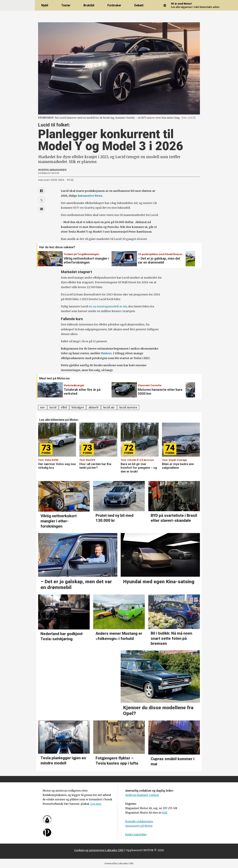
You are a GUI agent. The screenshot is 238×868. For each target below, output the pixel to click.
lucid (53, 407)
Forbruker (114, 5)
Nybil (45, 5)
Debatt (139, 5)
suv (42, 407)
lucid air (109, 407)
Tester (66, 5)
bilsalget (78, 407)
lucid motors (128, 407)
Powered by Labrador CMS (119, 863)
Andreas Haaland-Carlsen (142, 795)
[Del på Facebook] (41, 191)
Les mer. (96, 804)
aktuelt (94, 407)
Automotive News (90, 196)
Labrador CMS (114, 850)
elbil (64, 407)
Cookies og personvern (89, 850)
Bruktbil (89, 5)
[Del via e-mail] (41, 209)
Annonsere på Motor (139, 826)
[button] (191, 257)
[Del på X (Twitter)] (41, 200)
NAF (165, 813)
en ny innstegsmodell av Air (108, 306)
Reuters (106, 353)
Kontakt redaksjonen (139, 821)
